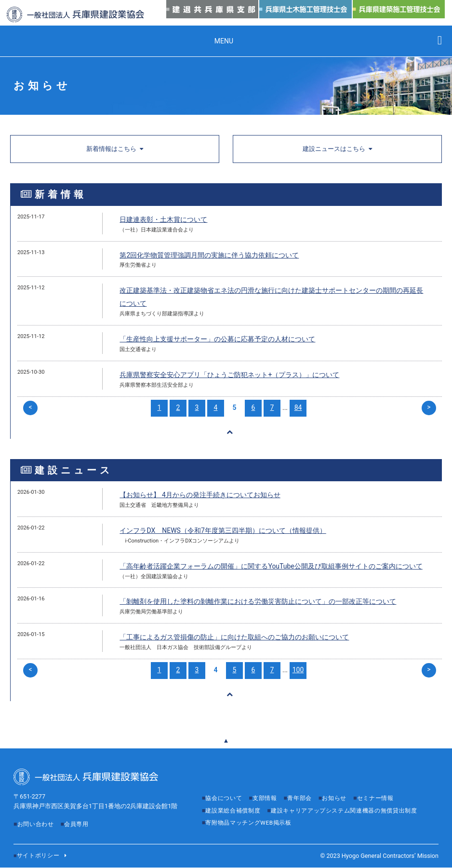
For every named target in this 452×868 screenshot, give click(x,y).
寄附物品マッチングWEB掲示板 (252, 824)
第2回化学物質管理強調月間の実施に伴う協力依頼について (209, 256)
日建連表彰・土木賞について (163, 220)
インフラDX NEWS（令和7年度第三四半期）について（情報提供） (223, 532)
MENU (224, 41)
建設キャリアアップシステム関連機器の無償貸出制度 (285, 812)
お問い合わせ (37, 814)
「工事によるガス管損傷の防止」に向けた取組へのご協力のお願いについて (234, 639)
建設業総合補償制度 (235, 800)
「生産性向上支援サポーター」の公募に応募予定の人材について (217, 340)
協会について (225, 788)
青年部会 (306, 788)
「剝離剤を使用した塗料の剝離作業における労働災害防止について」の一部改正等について (258, 603)
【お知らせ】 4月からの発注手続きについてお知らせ (200, 497)
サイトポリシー (40, 856)
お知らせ (342, 788)
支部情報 (269, 788)
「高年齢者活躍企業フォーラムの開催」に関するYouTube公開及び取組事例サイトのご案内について (271, 568)
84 (298, 408)
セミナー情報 (386, 788)
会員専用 (80, 814)
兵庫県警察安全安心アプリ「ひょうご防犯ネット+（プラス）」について (229, 376)
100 (298, 672)
